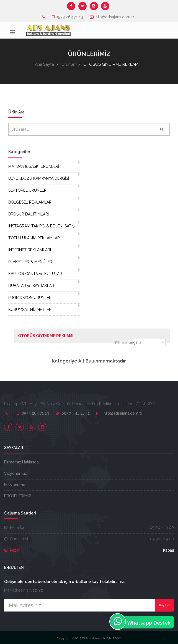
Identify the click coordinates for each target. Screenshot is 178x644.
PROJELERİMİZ (18, 496)
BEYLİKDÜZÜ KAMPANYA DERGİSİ (39, 178)
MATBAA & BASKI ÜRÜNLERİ (34, 166)
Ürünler (69, 64)
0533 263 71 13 (69, 17)
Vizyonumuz (16, 473)
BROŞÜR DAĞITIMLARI (29, 214)
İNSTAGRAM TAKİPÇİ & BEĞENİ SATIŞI (42, 226)
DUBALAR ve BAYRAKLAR (31, 286)
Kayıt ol (164, 605)
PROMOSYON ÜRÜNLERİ (30, 298)
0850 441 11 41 (76, 413)
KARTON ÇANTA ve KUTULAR (35, 274)
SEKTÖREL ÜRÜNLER (27, 190)
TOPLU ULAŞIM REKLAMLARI (34, 238)
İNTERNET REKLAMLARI (30, 250)
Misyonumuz (16, 485)
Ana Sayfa (44, 64)
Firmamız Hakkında (21, 462)
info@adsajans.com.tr (114, 17)
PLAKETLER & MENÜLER (30, 262)
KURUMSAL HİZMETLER (30, 310)
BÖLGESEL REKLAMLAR (30, 202)
